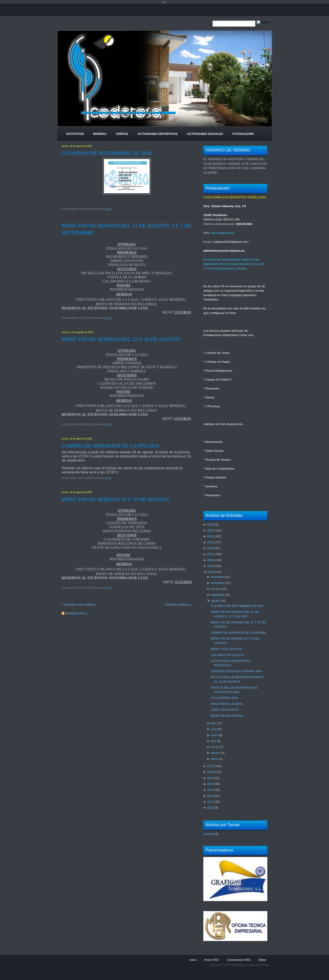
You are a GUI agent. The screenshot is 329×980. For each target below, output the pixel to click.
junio (214, 729)
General (209, 834)
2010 (210, 808)
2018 (210, 572)
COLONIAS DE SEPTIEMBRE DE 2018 (107, 153)
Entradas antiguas (177, 605)
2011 (210, 802)
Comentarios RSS (239, 960)
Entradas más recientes (80, 605)
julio (213, 723)
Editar (262, 960)
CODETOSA (237, 965)
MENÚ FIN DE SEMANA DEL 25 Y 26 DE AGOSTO (121, 339)
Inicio (193, 960)
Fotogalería (243, 134)
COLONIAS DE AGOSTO (227, 655)
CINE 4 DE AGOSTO (225, 710)
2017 (210, 766)
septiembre (218, 595)
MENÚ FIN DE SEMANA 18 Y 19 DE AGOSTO (115, 499)
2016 (210, 772)
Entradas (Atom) (76, 613)
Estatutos (75, 134)
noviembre (218, 583)
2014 (210, 784)
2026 (210, 524)
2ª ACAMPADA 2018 (224, 698)
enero (214, 759)
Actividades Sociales (205, 134)
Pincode (264, 965)
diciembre (217, 577)
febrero (215, 753)
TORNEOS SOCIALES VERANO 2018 (236, 671)
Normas (100, 134)
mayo (214, 735)
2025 (210, 530)
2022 (210, 548)
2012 (210, 796)
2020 (210, 560)
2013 (210, 790)
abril (214, 741)
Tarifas (122, 134)
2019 (210, 566)
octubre (216, 589)
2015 (210, 778)
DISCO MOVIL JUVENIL (227, 704)
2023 (210, 542)
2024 (210, 536)
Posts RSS (212, 960)
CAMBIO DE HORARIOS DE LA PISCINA (110, 446)
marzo (215, 747)
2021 (210, 554)
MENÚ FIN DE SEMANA (227, 716)
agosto (215, 601)
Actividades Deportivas (158, 134)
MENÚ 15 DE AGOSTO (226, 649)
